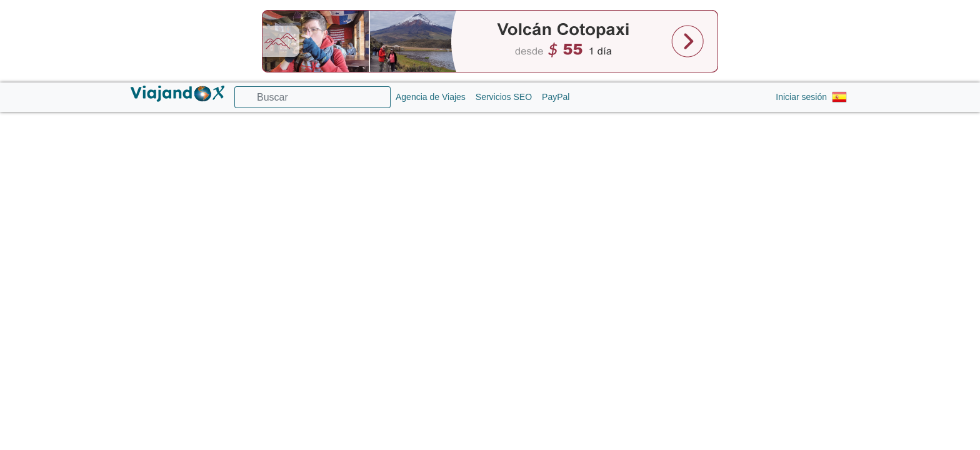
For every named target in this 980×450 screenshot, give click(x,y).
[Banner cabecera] (490, 41)
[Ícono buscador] (242, 97)
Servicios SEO (504, 97)
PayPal (556, 97)
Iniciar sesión (801, 97)
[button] (841, 97)
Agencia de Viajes (431, 97)
